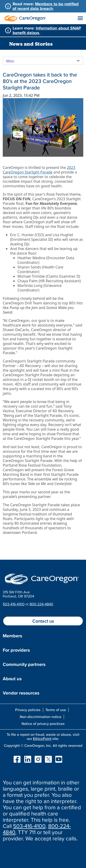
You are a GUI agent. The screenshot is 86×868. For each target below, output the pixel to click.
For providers (16, 650)
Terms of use (56, 710)
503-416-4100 (14, 604)
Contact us (43, 621)
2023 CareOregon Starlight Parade (39, 170)
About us (12, 679)
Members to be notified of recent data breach (46, 6)
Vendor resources (21, 693)
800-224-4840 (41, 604)
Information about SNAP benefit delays (47, 30)
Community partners (24, 664)
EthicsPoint (42, 739)
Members (12, 636)
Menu (10, 61)
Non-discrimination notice (41, 717)
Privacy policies (28, 710)
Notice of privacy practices (43, 724)
